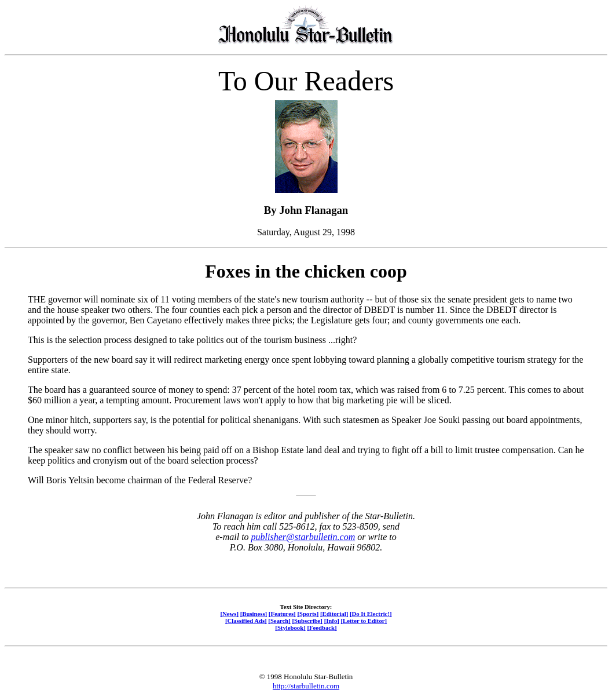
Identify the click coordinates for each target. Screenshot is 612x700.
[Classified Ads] (246, 621)
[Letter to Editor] (364, 621)
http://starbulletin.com (306, 686)
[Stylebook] (290, 628)
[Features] (282, 614)
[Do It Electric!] (371, 614)
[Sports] (308, 614)
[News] (229, 614)
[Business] (254, 614)
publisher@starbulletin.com (303, 537)
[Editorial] (334, 614)
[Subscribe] (307, 621)
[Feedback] (322, 628)
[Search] (279, 621)
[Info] (332, 621)
